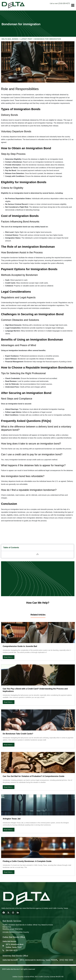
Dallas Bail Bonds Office (14, 937)
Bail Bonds (7, 927)
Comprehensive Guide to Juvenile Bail (20, 646)
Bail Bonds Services (12, 921)
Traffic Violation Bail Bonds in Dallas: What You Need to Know (28, 925)
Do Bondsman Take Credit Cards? (18, 734)
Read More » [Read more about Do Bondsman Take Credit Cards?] (9, 745)
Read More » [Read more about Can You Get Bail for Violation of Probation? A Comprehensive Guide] (9, 787)
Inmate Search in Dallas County (16, 932)
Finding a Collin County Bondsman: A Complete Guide (27, 861)
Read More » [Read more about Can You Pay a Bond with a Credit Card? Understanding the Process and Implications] (9, 702)
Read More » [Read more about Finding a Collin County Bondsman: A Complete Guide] (9, 872)
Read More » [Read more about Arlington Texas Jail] (9, 830)
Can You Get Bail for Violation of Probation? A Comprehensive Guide (34, 776)
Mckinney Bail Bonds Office (15, 956)
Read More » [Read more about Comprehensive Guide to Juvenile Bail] (9, 657)
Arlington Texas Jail (12, 819)
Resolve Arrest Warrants (13, 929)
